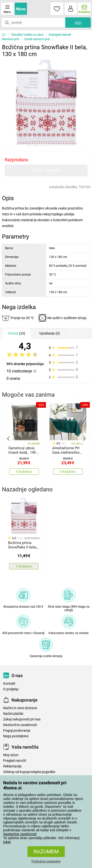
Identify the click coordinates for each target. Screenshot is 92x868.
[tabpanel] (46, 104)
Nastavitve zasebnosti (20, 834)
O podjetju (11, 689)
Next (84, 439)
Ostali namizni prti (37, 39)
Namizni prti (10, 39)
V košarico (24, 472)
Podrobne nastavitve (46, 861)
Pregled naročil (14, 761)
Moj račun (11, 755)
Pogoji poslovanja (17, 731)
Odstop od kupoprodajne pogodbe (29, 772)
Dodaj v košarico (46, 170)
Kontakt (9, 684)
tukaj (7, 842)
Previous (8, 439)
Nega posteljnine (16, 736)
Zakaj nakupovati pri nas (22, 719)
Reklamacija (12, 766)
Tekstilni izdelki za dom (27, 35)
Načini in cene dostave (20, 708)
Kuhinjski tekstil (60, 35)
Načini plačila (13, 714)
